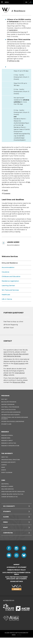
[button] (5, 2)
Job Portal (5, 484)
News (3, 467)
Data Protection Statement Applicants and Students (16, 578)
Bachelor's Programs (9, 402)
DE (26, 2)
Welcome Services (7, 489)
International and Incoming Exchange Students (15, 418)
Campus (4, 465)
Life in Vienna (7, 299)
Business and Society (8, 462)
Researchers (6, 438)
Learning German (8, 286)
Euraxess (7, 193)
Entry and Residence (10, 263)
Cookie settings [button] (17, 581)
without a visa (14, 61)
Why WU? (4, 399)
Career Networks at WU (10, 497)
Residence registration (10, 281)
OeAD (6, 190)
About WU (5, 457)
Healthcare (6, 295)
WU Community (9, 506)
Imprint (17, 565)
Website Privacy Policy (16, 570)
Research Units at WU (9, 443)
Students (7, 511)
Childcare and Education (11, 277)
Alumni (6, 517)
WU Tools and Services (10, 290)
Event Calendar (7, 472)
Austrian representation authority (16, 152)
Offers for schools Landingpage (13, 421)
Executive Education (8, 410)
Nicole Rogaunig (12, 325)
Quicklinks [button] (31, 2)
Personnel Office (19, 382)
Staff (5, 527)
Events (4, 470)
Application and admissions (11, 412)
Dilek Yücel (9, 328)
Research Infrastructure (10, 446)
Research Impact (7, 441)
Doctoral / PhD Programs (10, 407)
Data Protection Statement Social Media (16, 573)
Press (5, 522)
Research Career (7, 486)
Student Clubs (6, 424)
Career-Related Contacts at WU (12, 494)
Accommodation (8, 267)
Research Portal (7, 435)
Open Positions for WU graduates (13, 492)
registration (13, 30)
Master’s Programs (8, 404)
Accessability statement (17, 567)
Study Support (19, 363)
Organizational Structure (11, 460)
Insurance (5, 272)
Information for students (10, 415)
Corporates (8, 533)
